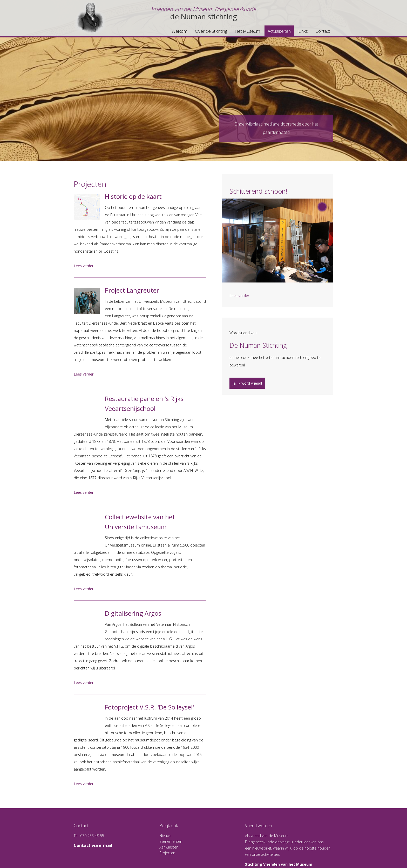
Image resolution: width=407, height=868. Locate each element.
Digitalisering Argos (133, 613)
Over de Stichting (211, 31)
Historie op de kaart (133, 196)
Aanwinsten (169, 847)
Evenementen (171, 841)
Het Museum (247, 31)
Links (303, 31)
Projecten (167, 853)
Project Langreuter (132, 290)
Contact (323, 31)
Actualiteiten (279, 31)
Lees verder (84, 266)
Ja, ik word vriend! (247, 383)
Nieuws (165, 836)
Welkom (179, 31)
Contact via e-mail (93, 845)
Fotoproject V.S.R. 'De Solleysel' (149, 707)
